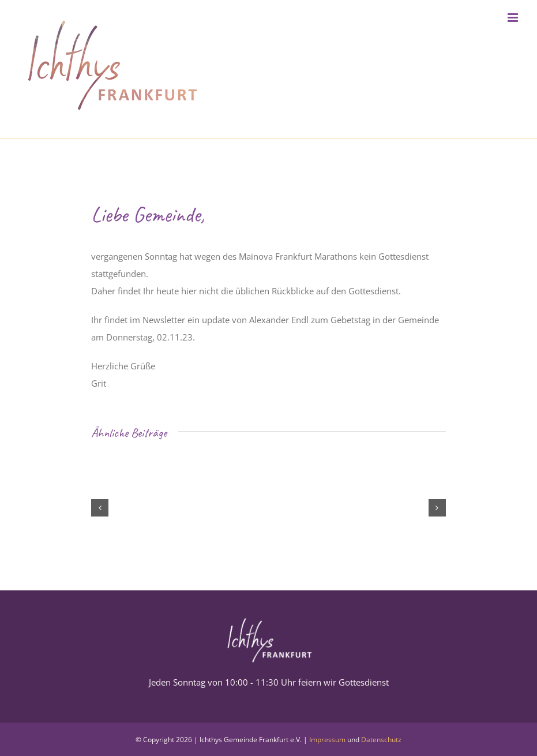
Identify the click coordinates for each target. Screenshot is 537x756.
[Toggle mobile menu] (514, 18)
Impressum (327, 740)
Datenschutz (381, 740)
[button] (100, 508)
